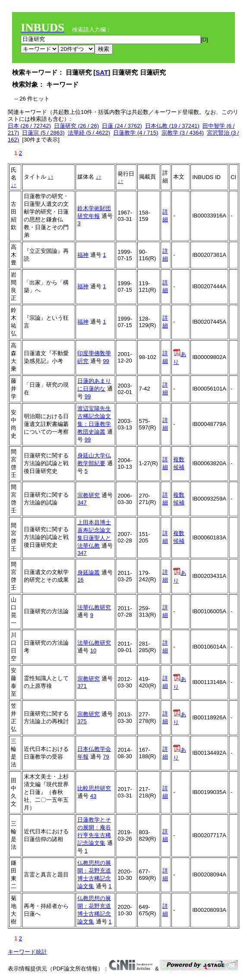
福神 (83, 255)
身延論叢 (89, 572)
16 (80, 580)
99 (106, 361)
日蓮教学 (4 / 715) (136, 133)
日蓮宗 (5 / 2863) (43, 133)
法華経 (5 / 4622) (89, 133)
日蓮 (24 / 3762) (122, 126)
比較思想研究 (94, 788)
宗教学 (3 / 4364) (183, 133)
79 (106, 757)
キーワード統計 (27, 952)
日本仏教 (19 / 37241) (172, 126)
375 (82, 721)
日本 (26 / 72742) (29, 126)
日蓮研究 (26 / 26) (76, 126)
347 (82, 503)
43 (93, 796)
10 (93, 651)
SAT (102, 72)
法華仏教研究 (94, 607)
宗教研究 (89, 495)
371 (82, 686)
